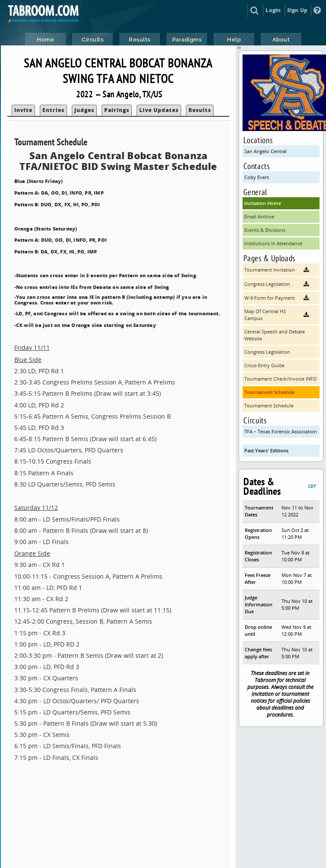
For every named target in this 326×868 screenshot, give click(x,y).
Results (200, 110)
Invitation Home (263, 203)
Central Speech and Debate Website (275, 335)
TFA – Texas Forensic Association (281, 431)
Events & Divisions (265, 230)
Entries (53, 110)
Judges (84, 110)
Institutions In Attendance (273, 243)
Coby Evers (257, 177)
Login (273, 10)
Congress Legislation (267, 352)
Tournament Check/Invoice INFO (281, 379)
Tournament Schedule (269, 392)
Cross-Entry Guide (264, 365)
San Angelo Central (265, 151)
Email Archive (259, 216)
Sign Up (297, 10)
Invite (23, 110)
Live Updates (159, 110)
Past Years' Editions (266, 450)
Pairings (117, 110)
